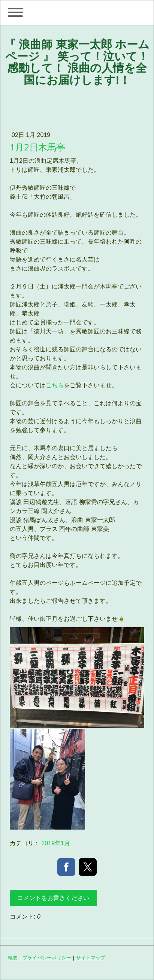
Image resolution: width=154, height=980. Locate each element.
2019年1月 (56, 843)
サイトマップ (91, 958)
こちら (55, 385)
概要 (13, 958)
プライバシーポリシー (47, 958)
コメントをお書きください (53, 898)
